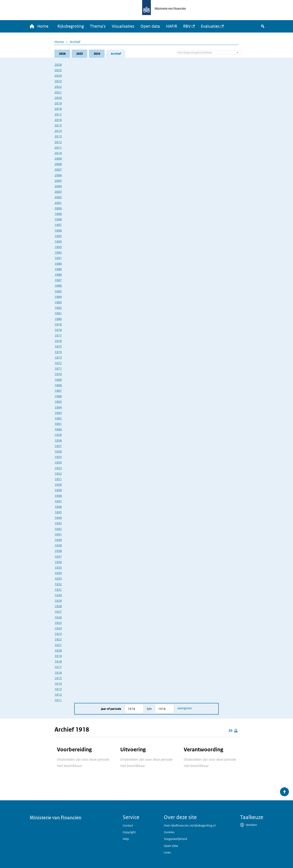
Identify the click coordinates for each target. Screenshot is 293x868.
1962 (58, 418)
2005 (58, 181)
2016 (58, 120)
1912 (58, 695)
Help (126, 839)
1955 (58, 457)
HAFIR (172, 26)
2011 (58, 147)
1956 (58, 451)
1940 (58, 540)
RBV (187, 26)
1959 (58, 435)
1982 (58, 308)
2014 (58, 131)
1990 (58, 264)
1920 (58, 650)
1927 (58, 612)
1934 (58, 573)
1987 (58, 280)
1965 (58, 402)
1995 (58, 236)
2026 (62, 54)
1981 (58, 313)
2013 (58, 137)
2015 (58, 125)
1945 (58, 512)
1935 (58, 567)
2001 (58, 203)
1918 (58, 661)
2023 (58, 81)
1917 (58, 667)
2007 (58, 170)
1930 (58, 595)
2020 (58, 98)
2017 (58, 114)
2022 (58, 87)
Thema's (98, 26)
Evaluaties (210, 26)
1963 (58, 413)
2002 (58, 197)
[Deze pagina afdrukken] (236, 731)
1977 (58, 335)
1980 (58, 319)
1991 (58, 258)
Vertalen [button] (251, 825)
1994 (58, 241)
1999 (58, 214)
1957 (58, 446)
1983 (58, 302)
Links (167, 852)
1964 (58, 407)
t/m (149, 709)
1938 (58, 551)
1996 (58, 230)
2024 (97, 54)
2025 (80, 54)
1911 (58, 700)
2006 (58, 175)
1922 (58, 639)
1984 (58, 297)
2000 (58, 208)
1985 (58, 291)
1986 (58, 286)
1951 (58, 479)
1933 (58, 579)
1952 (58, 474)
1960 (58, 429)
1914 (58, 684)
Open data (150, 26)
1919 (58, 656)
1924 (58, 628)
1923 (58, 634)
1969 (58, 380)
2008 (58, 164)
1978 (58, 330)
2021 (58, 92)
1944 (58, 518)
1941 (58, 534)
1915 (58, 678)
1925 (58, 623)
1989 (58, 269)
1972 (58, 363)
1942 (58, 529)
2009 (58, 158)
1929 (58, 601)
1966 (58, 396)
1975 (58, 346)
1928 (58, 606)
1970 (58, 374)
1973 (58, 357)
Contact (128, 825)
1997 (58, 225)
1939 (58, 545)
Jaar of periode (111, 709)
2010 (58, 153)
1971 (58, 369)
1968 (58, 385)
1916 (58, 673)
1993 (58, 247)
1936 (58, 562)
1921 (58, 645)
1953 (58, 468)
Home (59, 42)
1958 (58, 440)
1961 (58, 424)
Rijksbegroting (71, 26)
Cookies (169, 832)
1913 (58, 689)
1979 (58, 324)
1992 (58, 253)
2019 (58, 103)
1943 (58, 523)
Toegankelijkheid (175, 839)
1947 (58, 501)
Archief (75, 42)
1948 (58, 496)
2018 (58, 109)
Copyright (129, 832)
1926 (58, 617)
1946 (58, 507)
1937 (58, 556)
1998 (58, 219)
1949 (58, 490)
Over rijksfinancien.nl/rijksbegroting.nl (190, 825)
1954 (58, 463)
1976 (58, 341)
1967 (58, 391)
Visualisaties (123, 26)
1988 (58, 275)
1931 (58, 590)
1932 (58, 584)
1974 (58, 352)
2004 (58, 186)
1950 (58, 485)
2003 (58, 192)
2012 (58, 142)
